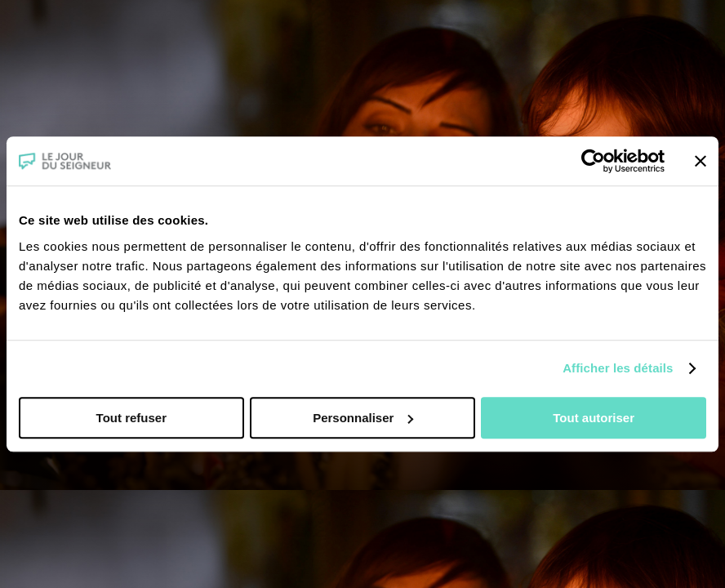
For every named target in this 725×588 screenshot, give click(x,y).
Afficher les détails (618, 368)
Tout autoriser (594, 418)
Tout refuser (131, 418)
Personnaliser (363, 418)
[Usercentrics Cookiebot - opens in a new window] (593, 161)
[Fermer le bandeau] (701, 161)
